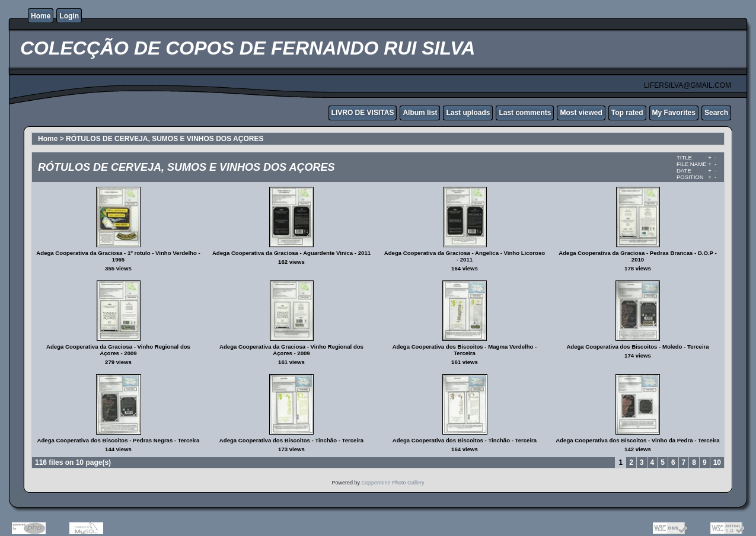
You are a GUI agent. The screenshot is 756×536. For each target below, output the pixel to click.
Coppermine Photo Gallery (393, 483)
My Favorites (674, 113)
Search (716, 113)
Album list (420, 113)
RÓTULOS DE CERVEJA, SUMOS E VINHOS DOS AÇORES (165, 139)
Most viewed (581, 113)
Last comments (525, 113)
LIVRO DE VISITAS (363, 113)
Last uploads (468, 113)
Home (41, 16)
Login (69, 16)
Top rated (627, 113)
